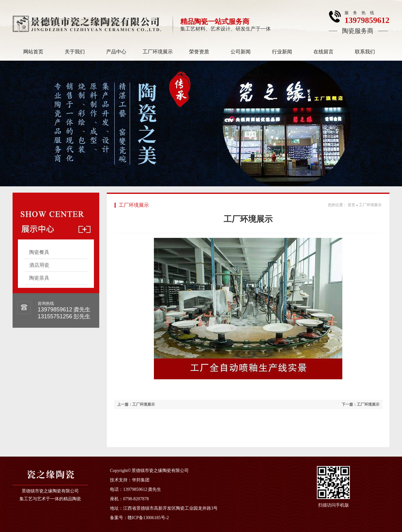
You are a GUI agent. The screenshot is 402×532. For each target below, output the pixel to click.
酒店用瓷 (39, 265)
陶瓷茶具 (39, 278)
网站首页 (33, 52)
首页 (351, 205)
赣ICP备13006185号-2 (148, 518)
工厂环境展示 (158, 52)
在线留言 (323, 52)
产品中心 (116, 52)
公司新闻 (241, 52)
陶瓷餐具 (39, 252)
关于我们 (75, 52)
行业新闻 (282, 52)
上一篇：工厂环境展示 (136, 404)
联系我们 (365, 52)
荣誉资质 (199, 52)
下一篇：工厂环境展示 (361, 404)
